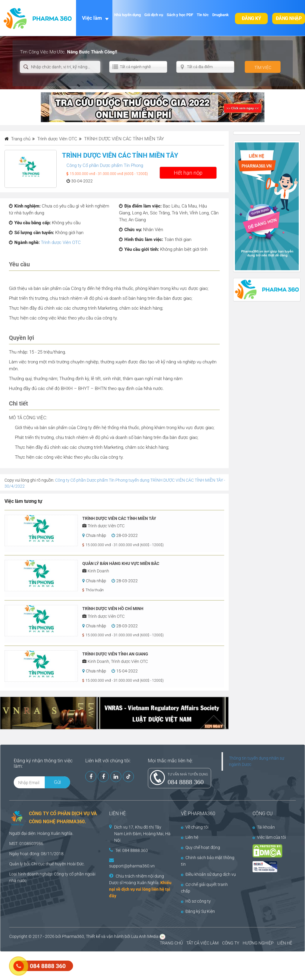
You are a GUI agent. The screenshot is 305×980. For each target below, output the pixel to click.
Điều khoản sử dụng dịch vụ (208, 874)
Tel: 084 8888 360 (132, 850)
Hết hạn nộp (188, 173)
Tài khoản (264, 827)
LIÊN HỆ (285, 943)
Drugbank (220, 15)
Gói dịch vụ (154, 15)
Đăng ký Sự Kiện (198, 911)
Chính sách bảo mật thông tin (208, 861)
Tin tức (203, 15)
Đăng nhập (289, 18)
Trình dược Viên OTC (61, 242)
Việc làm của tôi (269, 837)
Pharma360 (73, 936)
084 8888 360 (186, 782)
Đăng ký (251, 18)
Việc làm (92, 18)
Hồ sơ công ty (196, 901)
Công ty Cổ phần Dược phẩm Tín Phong (105, 165)
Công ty (61, 874)
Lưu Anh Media (145, 936)
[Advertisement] (109, 965)
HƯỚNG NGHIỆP (258, 943)
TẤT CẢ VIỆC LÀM (202, 943)
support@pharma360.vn (132, 866)
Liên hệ (190, 837)
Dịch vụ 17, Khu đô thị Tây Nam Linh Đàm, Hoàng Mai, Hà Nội (142, 834)
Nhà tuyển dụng (127, 15)
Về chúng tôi (195, 827)
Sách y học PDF (180, 15)
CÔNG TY (231, 943)
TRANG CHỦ (171, 943)
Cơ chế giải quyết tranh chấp (204, 888)
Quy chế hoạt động (201, 847)
